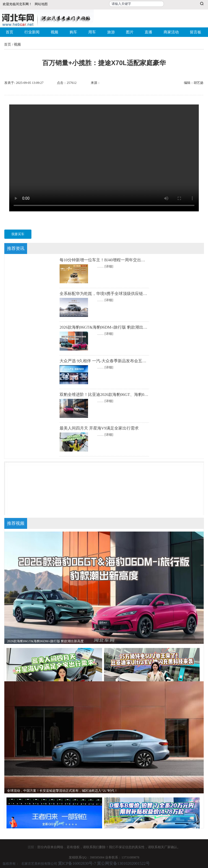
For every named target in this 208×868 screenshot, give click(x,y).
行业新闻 (32, 32)
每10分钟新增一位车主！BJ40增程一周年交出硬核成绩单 (110, 260)
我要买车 (18, 234)
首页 (9, 32)
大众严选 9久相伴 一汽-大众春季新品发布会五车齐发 (107, 361)
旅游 (111, 32)
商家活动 (171, 32)
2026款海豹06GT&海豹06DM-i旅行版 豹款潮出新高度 (108, 327)
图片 (130, 32)
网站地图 (41, 4)
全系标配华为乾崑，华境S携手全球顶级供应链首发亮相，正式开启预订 (124, 294)
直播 (148, 32)
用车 (92, 32)
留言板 (196, 32)
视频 (54, 32)
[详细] (109, 266)
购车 (73, 32)
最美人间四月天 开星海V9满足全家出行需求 (99, 428)
